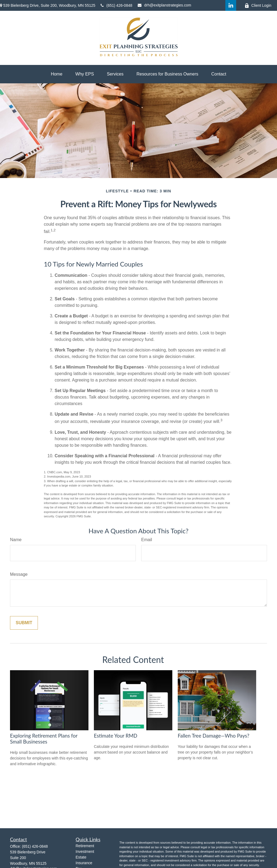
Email (147, 540)
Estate (81, 857)
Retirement (85, 846)
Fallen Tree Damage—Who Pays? (214, 736)
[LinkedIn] (231, 5)
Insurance (84, 863)
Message (19, 574)
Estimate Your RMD (116, 736)
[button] (57, 74)
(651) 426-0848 (116, 5)
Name (16, 540)
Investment (85, 851)
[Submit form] (24, 623)
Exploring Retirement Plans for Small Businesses (44, 739)
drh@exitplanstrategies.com (164, 5)
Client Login (258, 6)
